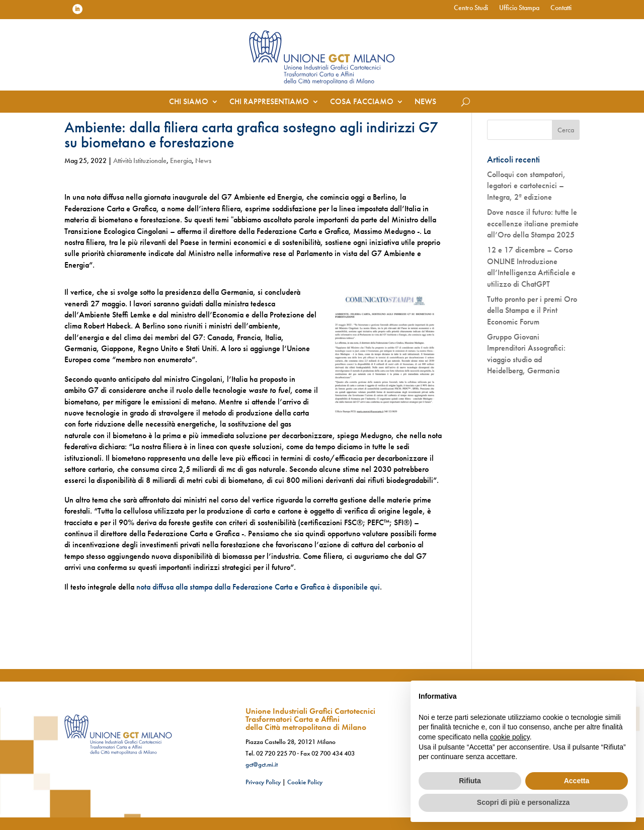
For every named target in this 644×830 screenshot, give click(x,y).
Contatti (561, 8)
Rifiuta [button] (470, 781)
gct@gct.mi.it (262, 764)
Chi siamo (189, 102)
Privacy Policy (263, 782)
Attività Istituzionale (140, 160)
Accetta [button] (577, 781)
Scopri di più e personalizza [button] (523, 802)
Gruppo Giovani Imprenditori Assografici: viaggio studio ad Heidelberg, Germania (526, 354)
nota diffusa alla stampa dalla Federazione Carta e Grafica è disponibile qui (258, 587)
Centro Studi (471, 8)
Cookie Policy (305, 782)
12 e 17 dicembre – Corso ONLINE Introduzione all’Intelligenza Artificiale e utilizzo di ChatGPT (531, 267)
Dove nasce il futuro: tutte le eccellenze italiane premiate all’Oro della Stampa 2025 (533, 223)
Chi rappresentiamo (269, 102)
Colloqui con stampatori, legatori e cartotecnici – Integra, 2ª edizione (526, 186)
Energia (181, 160)
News (425, 102)
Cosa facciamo (362, 102)
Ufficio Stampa (519, 8)
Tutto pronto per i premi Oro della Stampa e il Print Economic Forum (532, 310)
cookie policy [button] (510, 737)
